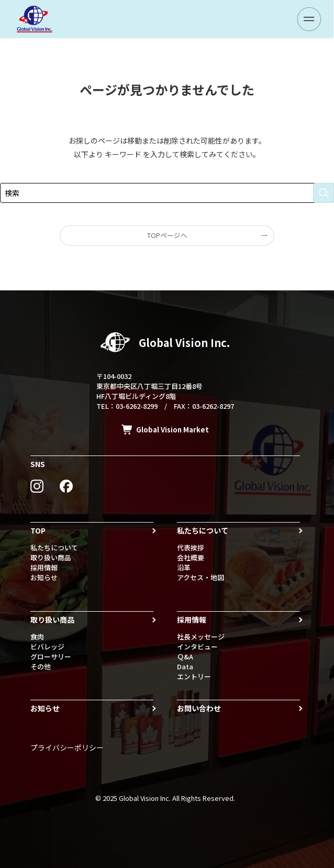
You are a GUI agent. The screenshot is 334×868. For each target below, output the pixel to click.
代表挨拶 (191, 547)
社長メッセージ (201, 637)
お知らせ (44, 577)
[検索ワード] (167, 193)
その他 (41, 666)
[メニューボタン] (309, 19)
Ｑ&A (185, 657)
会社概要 (191, 557)
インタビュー (197, 647)
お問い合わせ (199, 708)
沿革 (184, 567)
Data (185, 666)
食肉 (37, 637)
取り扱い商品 (51, 557)
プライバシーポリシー (67, 747)
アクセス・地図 (201, 577)
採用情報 (44, 567)
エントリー (194, 676)
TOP (38, 530)
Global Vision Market (172, 430)
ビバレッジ (47, 647)
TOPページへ (167, 235)
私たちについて (54, 547)
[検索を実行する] (324, 193)
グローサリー (51, 657)
